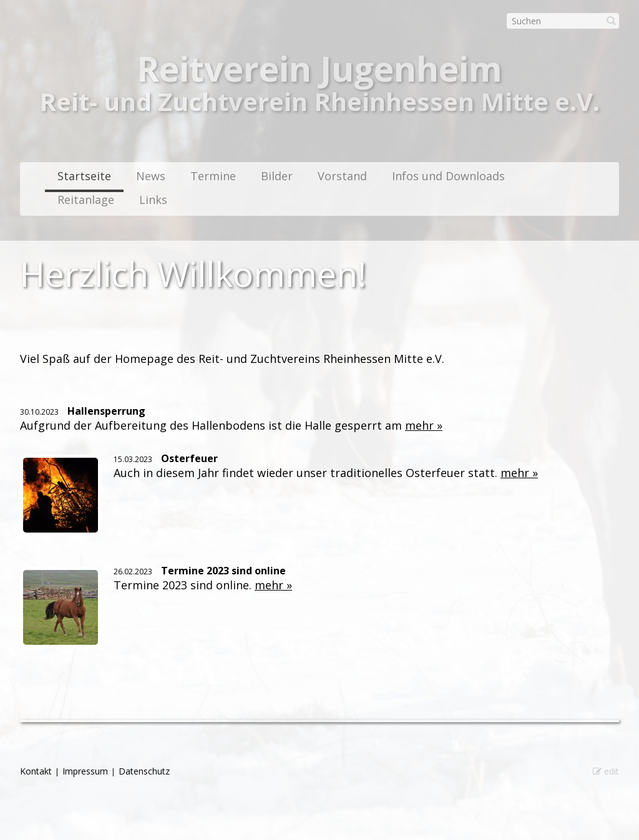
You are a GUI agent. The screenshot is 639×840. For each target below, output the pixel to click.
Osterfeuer (189, 458)
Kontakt (36, 771)
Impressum (85, 771)
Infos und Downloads (448, 176)
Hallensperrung (106, 411)
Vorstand (342, 176)
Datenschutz (144, 771)
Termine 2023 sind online (223, 571)
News (151, 176)
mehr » (424, 425)
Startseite (84, 176)
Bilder (277, 176)
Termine (213, 176)
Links (153, 200)
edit (606, 771)
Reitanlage (86, 200)
